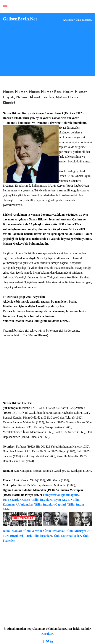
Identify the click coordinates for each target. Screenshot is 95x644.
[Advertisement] (49, 48)
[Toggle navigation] (5, 7)
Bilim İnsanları (12, 531)
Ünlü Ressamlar (55, 531)
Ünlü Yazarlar (33, 531)
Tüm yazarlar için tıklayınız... (61, 495)
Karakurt (48, 634)
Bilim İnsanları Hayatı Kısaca (51, 500)
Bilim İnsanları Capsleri (51, 505)
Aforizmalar (25, 505)
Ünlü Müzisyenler (79, 531)
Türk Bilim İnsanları (38, 536)
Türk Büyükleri (13, 536)
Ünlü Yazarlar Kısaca (16, 500)
